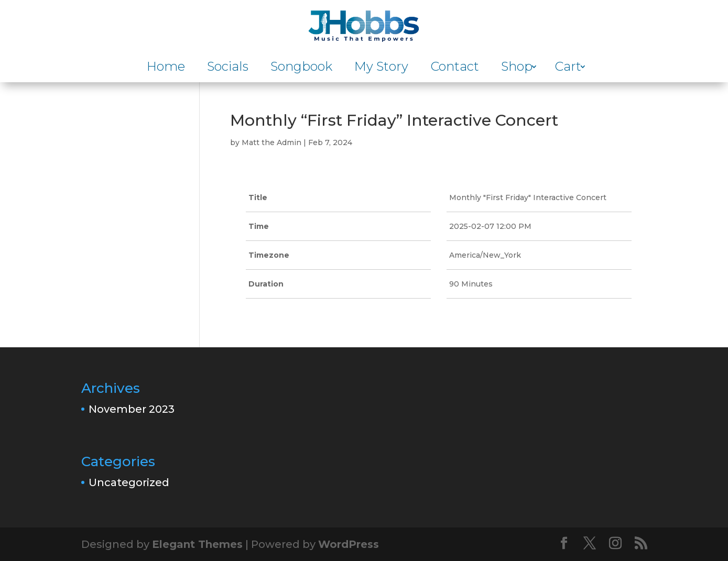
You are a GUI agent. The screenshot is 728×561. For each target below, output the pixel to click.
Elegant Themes (197, 544)
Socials (228, 68)
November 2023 (132, 409)
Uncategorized (129, 482)
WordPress (349, 544)
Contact (455, 68)
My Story (381, 68)
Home (166, 68)
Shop (517, 68)
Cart (568, 68)
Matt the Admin (271, 142)
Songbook (301, 68)
